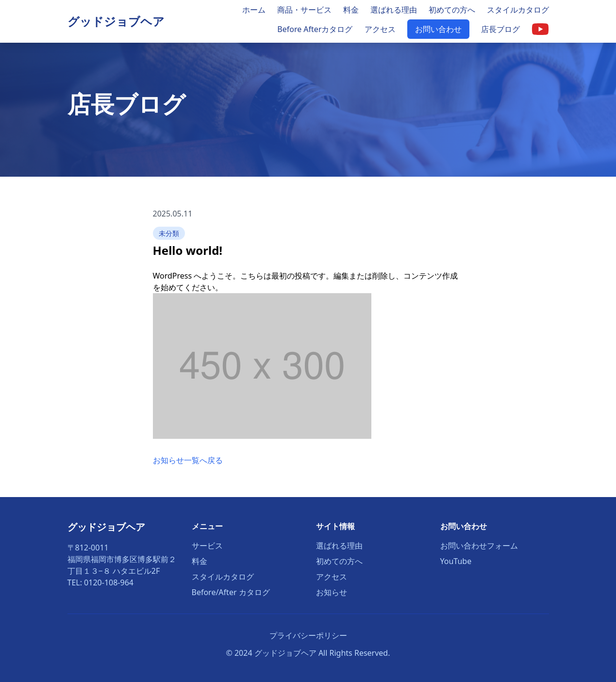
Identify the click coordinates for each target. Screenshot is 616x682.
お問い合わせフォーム (479, 546)
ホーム (254, 10)
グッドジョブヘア (116, 21)
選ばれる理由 (394, 10)
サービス (207, 546)
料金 (351, 10)
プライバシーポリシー (308, 635)
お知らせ (332, 592)
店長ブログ (500, 29)
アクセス (380, 29)
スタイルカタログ (518, 10)
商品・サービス (304, 10)
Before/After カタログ (231, 592)
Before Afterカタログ (315, 29)
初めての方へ (452, 10)
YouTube (456, 561)
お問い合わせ (438, 29)
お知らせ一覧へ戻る (188, 460)
